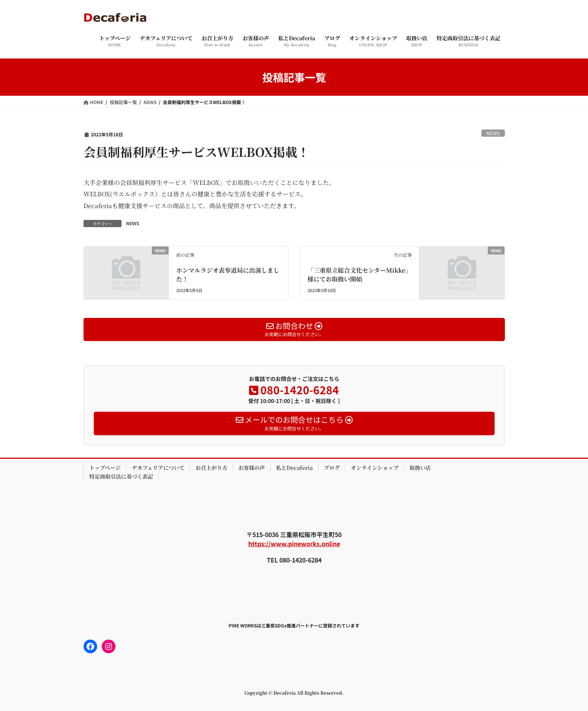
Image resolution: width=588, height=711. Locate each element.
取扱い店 (420, 468)
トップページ (105, 468)
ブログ (332, 468)
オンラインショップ (375, 468)
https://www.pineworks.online (294, 544)
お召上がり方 (211, 468)
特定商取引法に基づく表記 (121, 476)
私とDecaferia (294, 468)
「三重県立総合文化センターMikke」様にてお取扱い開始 (359, 274)
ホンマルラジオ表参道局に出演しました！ (228, 274)
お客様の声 (252, 468)
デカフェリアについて (158, 468)
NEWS (493, 133)
